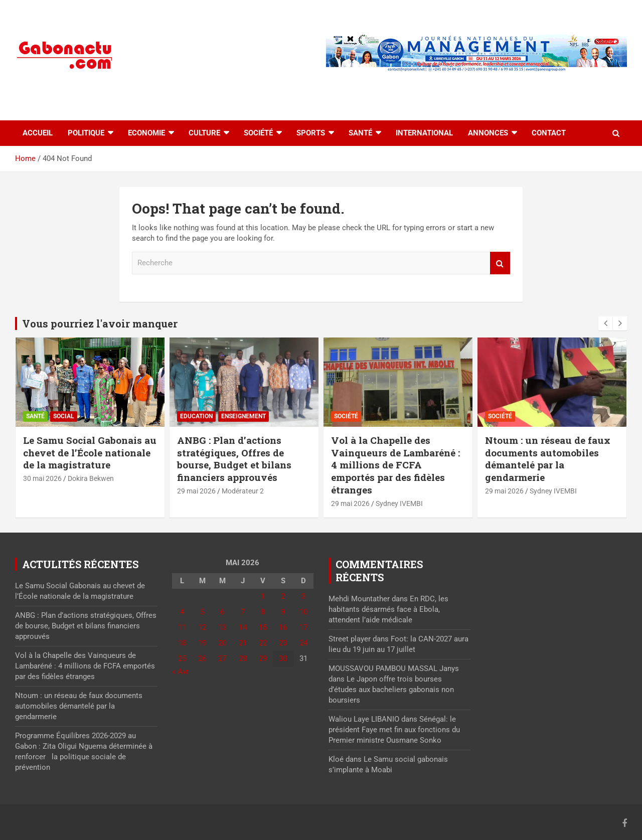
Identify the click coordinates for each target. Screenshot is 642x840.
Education (196, 416)
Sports (311, 133)
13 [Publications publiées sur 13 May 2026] (222, 627)
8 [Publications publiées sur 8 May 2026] (263, 612)
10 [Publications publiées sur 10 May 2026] (303, 612)
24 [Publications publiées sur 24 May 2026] (303, 643)
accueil (38, 133)
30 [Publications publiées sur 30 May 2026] (283, 658)
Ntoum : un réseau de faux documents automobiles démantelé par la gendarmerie (548, 459)
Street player (350, 639)
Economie (146, 133)
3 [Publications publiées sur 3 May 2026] (303, 596)
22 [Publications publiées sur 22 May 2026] (263, 643)
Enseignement (244, 416)
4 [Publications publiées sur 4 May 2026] (182, 612)
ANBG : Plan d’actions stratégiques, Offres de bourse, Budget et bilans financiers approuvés (234, 459)
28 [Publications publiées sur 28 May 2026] (243, 658)
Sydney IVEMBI (399, 503)
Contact (549, 133)
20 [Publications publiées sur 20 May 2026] (222, 643)
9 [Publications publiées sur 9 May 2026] (283, 612)
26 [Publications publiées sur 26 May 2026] (202, 658)
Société (258, 133)
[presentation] (605, 323)
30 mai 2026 (42, 478)
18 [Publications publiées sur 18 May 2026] (182, 643)
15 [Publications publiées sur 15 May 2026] (263, 627)
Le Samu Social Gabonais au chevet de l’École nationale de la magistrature (90, 452)
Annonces (488, 133)
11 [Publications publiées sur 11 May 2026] (182, 627)
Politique (86, 133)
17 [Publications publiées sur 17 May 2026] (303, 627)
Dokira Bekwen (91, 478)
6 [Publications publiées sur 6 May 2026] (222, 612)
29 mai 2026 (196, 491)
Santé (360, 133)
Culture (204, 133)
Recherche (500, 263)
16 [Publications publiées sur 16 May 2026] (283, 627)
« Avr (180, 671)
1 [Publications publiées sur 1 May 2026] (263, 596)
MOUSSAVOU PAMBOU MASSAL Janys (394, 668)
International (424, 133)
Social (64, 416)
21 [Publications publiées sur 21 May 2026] (243, 643)
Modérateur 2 (243, 491)
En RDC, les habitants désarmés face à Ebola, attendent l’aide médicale (388, 609)
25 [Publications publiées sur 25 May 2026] (182, 658)
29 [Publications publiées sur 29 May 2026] (263, 658)
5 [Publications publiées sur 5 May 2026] (202, 612)
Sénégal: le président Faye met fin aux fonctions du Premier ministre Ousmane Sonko (394, 730)
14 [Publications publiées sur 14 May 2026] (243, 627)
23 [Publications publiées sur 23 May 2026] (283, 643)
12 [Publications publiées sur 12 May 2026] (202, 627)
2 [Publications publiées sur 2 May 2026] (283, 596)
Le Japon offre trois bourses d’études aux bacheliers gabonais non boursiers (391, 690)
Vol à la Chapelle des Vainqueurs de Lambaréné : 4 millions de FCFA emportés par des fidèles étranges (395, 465)
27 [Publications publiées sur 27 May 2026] (222, 658)
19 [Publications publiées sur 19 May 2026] (202, 643)
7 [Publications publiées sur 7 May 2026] (243, 612)
